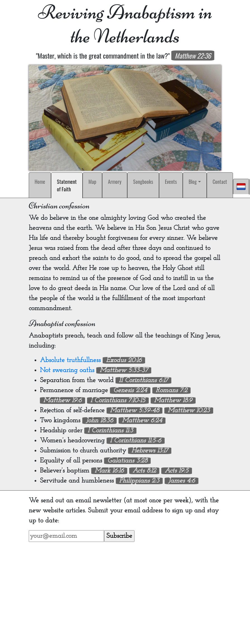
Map (92, 182)
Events (171, 182)
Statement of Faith (68, 185)
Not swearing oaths (67, 370)
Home (40, 182)
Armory (115, 182)
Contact (220, 182)
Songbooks (143, 182)
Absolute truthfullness (70, 360)
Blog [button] (193, 182)
